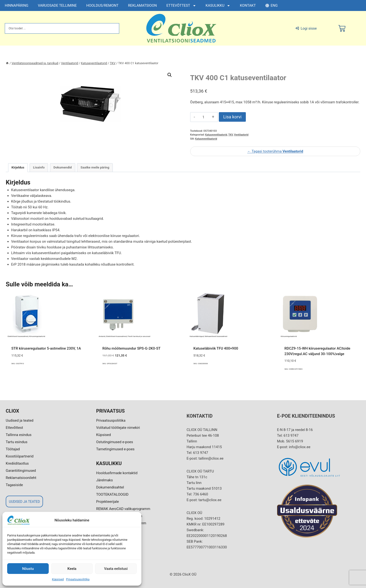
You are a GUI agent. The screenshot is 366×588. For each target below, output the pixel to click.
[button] (170, 75)
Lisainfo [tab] (39, 167)
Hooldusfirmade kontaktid (117, 473)
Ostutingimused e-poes (115, 442)
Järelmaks (105, 480)
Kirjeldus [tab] (18, 167)
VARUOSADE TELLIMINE (57, 5)
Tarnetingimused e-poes (116, 449)
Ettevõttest (14, 428)
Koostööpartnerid (20, 456)
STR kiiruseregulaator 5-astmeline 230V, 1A (46, 348)
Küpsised (58, 579)
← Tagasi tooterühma (275, 151)
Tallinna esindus (19, 435)
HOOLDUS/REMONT (102, 5)
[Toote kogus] (203, 117)
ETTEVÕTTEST (181, 6)
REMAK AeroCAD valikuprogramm (123, 509)
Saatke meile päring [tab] (95, 167)
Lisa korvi (232, 117)
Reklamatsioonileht (21, 478)
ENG (272, 5)
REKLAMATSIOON (142, 5)
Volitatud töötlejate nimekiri (118, 428)
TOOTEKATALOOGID (112, 494)
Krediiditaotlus (17, 463)
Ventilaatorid (241, 135)
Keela (72, 569)
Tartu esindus (17, 442)
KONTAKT (248, 5)
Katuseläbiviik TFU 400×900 (216, 348)
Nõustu (28, 569)
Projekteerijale (108, 502)
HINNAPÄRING (17, 5)
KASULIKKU (218, 6)
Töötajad (13, 449)
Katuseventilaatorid (216, 135)
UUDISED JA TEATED (24, 502)
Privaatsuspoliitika (78, 579)
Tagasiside (14, 485)
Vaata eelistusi (116, 569)
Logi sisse (306, 28)
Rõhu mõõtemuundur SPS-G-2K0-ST (132, 348)
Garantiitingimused (21, 471)
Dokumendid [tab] (63, 167)
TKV (230, 135)
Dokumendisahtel (110, 487)
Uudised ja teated (20, 420)
